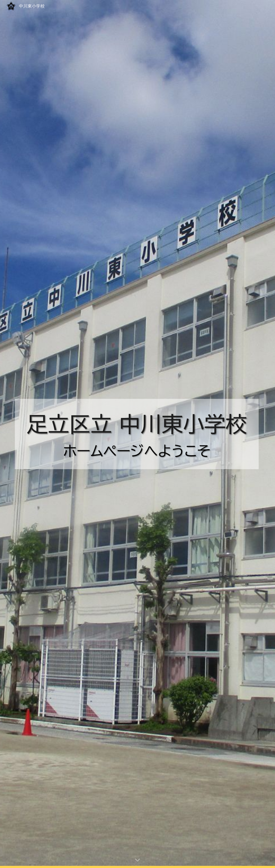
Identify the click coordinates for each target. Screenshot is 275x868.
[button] (137, 860)
